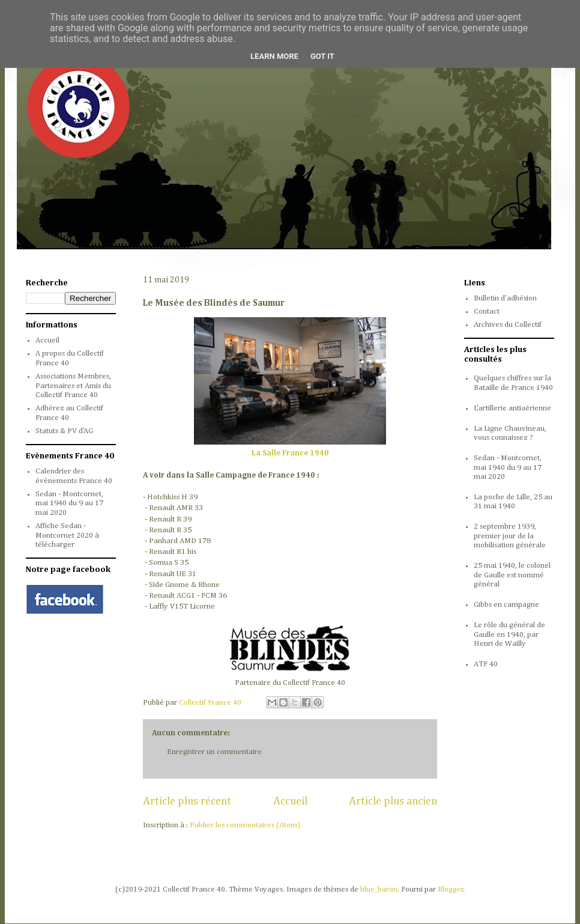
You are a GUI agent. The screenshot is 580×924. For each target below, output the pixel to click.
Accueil (290, 801)
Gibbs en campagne (506, 605)
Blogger (451, 889)
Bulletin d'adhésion (505, 298)
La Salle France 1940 (290, 453)
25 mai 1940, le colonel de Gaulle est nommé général (512, 575)
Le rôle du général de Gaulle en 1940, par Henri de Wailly (509, 634)
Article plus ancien (393, 801)
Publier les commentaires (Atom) (245, 825)
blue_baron (379, 889)
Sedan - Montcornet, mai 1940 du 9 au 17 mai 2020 (69, 503)
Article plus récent (187, 801)
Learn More (274, 56)
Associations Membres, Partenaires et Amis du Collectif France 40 (73, 386)
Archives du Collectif (508, 325)
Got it (322, 56)
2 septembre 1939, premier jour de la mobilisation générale (510, 536)
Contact (487, 312)
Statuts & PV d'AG (64, 431)
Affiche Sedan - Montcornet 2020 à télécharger (67, 535)
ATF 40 (486, 664)
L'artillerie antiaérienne (512, 408)
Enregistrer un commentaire (214, 752)
